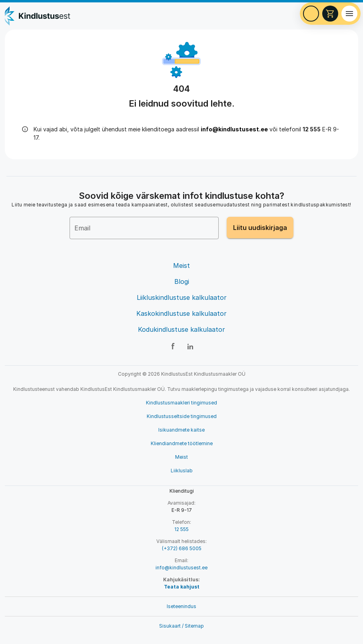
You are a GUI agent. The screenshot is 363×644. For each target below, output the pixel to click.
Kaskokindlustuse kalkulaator (181, 313)
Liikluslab (182, 471)
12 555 (181, 529)
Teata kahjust (182, 587)
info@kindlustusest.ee (234, 129)
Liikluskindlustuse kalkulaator (182, 297)
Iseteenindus (181, 606)
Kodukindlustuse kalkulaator (181, 329)
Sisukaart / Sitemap (181, 626)
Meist (181, 266)
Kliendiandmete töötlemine (182, 443)
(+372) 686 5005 (182, 548)
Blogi (182, 281)
